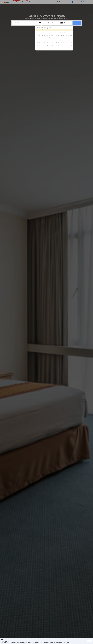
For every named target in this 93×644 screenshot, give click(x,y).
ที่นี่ (59, 643)
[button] (37, 33)
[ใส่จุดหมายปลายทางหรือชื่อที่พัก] (25, 23)
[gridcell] (42, 38)
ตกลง (89, 641)
